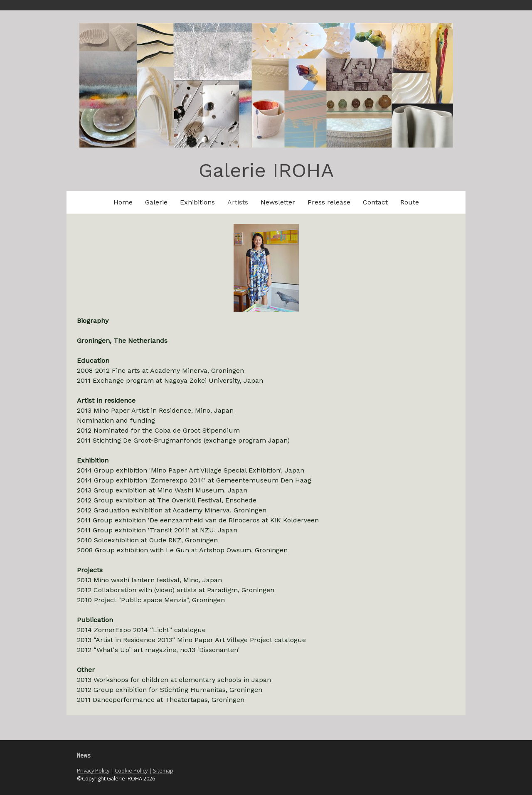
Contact (375, 202)
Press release (329, 202)
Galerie (156, 202)
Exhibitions (197, 202)
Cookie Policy (131, 770)
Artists (238, 202)
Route (410, 202)
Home (123, 202)
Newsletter (278, 202)
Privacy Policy (93, 770)
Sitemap (163, 770)
